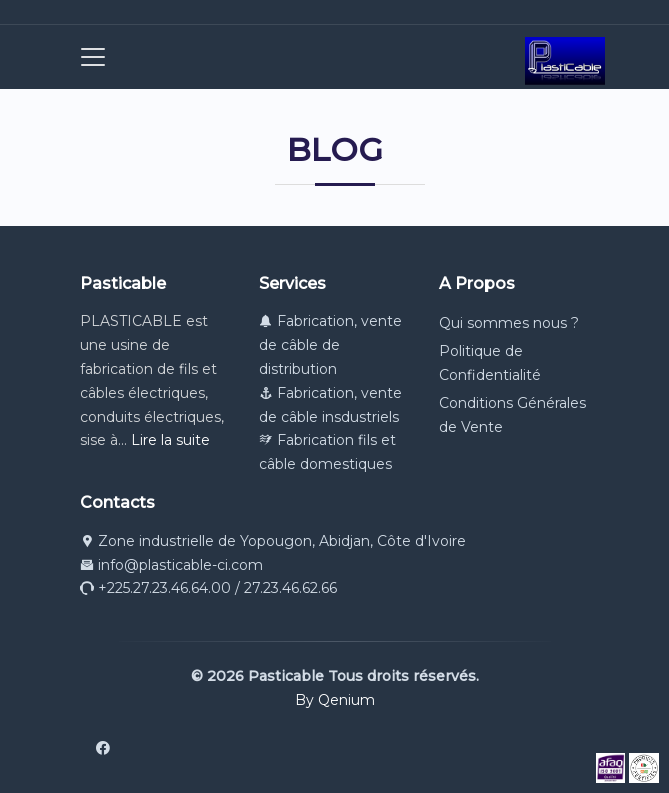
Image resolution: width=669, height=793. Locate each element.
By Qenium (335, 700)
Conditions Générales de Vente (512, 415)
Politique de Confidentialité (490, 363)
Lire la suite (170, 440)
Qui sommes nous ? (509, 323)
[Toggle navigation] (87, 57)
